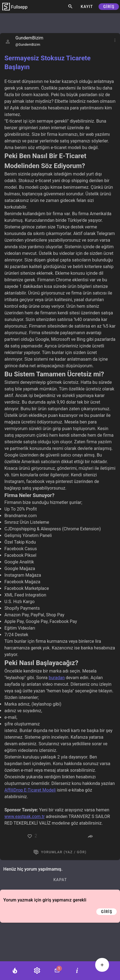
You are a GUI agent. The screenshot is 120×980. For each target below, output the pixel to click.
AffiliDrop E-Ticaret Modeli (30, 790)
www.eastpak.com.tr (24, 816)
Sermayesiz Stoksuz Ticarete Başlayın (47, 63)
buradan (57, 678)
